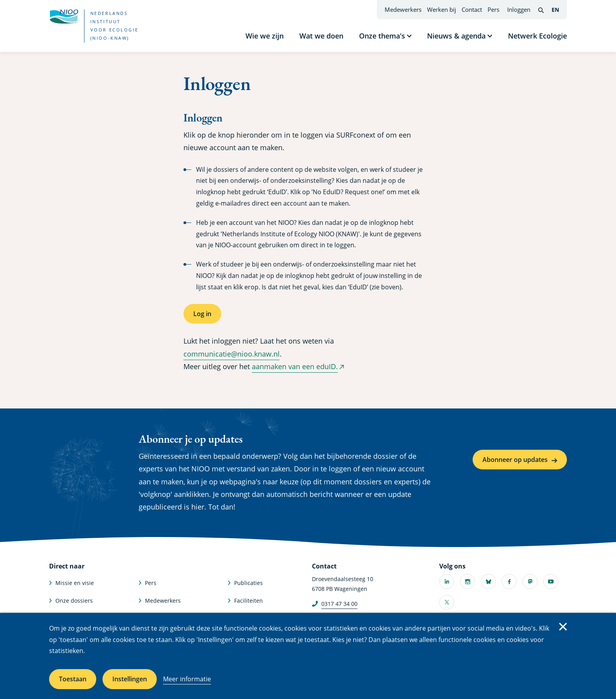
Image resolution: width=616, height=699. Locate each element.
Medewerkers (403, 9)
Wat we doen (321, 36)
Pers (493, 9)
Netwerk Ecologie (537, 36)
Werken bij (442, 9)
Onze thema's (382, 36)
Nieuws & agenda (456, 36)
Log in (202, 314)
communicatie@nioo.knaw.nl (232, 354)
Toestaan (73, 679)
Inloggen (519, 9)
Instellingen (130, 679)
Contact (472, 9)
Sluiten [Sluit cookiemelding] (563, 627)
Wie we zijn (265, 36)
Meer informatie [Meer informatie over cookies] (187, 679)
